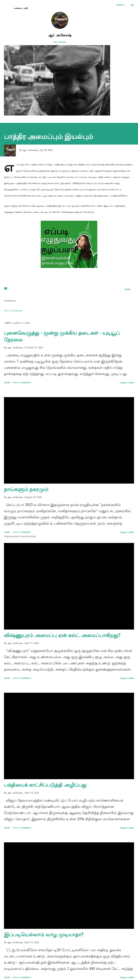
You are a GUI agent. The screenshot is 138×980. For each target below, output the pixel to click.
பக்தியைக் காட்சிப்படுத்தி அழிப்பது (45, 785)
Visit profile (60, 42)
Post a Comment (13, 311)
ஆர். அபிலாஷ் (60, 35)
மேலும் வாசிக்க (127, 383)
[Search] (120, 5)
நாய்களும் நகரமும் (26, 489)
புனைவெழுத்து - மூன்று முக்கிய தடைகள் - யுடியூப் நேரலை (62, 336)
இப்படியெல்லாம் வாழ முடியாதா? (44, 934)
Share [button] (128, 289)
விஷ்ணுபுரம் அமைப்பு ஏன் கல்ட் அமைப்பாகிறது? (62, 635)
